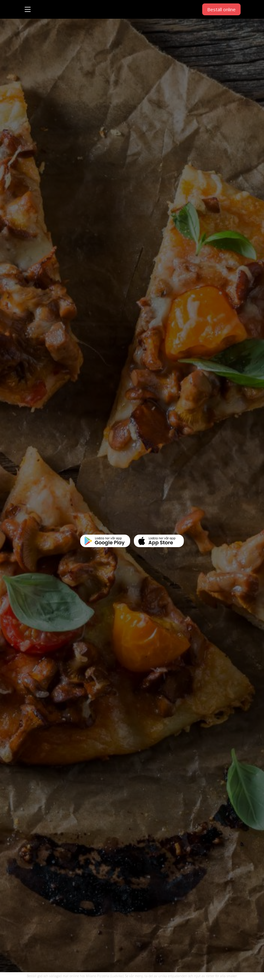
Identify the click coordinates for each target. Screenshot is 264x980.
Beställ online (221, 9)
